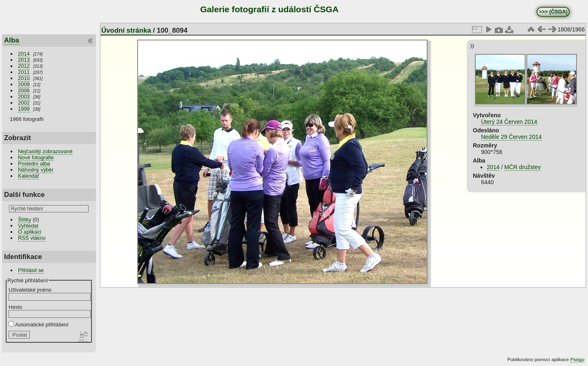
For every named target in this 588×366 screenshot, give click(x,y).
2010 (24, 78)
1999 (24, 109)
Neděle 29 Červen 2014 (511, 137)
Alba (12, 40)
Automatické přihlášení (39, 325)
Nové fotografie (36, 157)
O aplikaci (30, 232)
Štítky (24, 220)
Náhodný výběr (36, 170)
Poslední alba (34, 164)
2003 (24, 97)
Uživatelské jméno (30, 290)
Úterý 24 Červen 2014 (509, 122)
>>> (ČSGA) (553, 12)
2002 (24, 103)
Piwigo (577, 359)
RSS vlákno (32, 238)
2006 (24, 90)
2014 (24, 54)
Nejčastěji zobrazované (45, 151)
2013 (24, 60)
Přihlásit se (31, 270)
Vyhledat (28, 226)
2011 (24, 72)
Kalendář (29, 176)
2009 (24, 84)
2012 (24, 66)
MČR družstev (522, 167)
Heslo (15, 307)
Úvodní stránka (126, 30)
